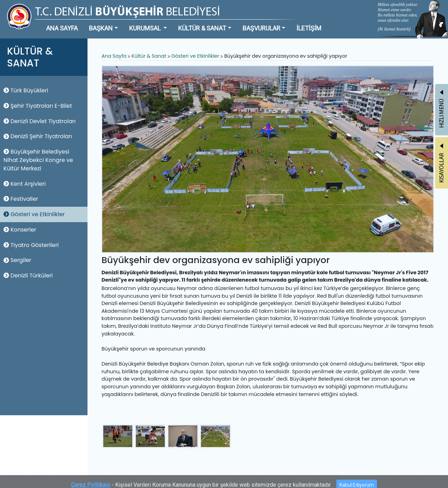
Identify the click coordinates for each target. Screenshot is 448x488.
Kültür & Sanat (150, 56)
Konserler (20, 230)
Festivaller (21, 199)
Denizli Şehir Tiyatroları (38, 136)
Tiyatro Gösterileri (31, 245)
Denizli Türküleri (28, 275)
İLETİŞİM (309, 28)
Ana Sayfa (114, 56)
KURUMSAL (146, 28)
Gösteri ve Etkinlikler (34, 214)
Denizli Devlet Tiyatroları (40, 121)
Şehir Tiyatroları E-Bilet (38, 106)
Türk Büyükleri (26, 90)
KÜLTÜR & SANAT (202, 28)
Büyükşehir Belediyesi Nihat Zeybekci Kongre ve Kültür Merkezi (38, 160)
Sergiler (17, 260)
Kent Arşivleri (25, 184)
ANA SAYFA (62, 28)
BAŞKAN (101, 28)
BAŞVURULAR (261, 28)
